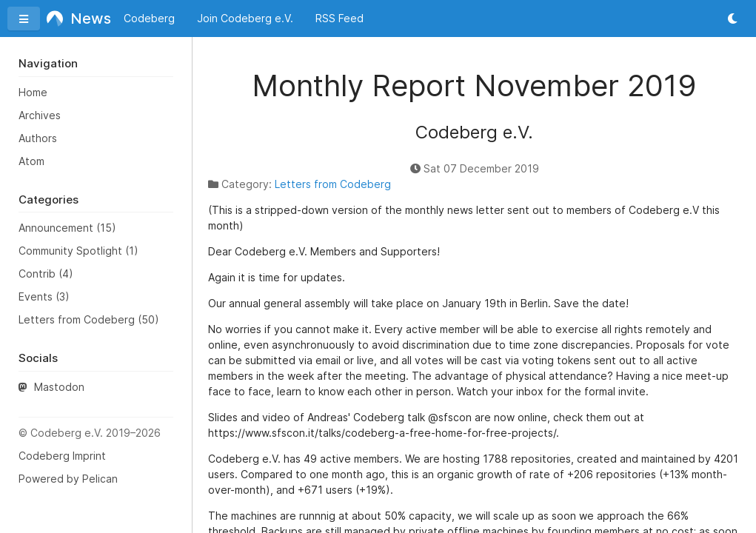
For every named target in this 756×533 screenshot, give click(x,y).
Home (33, 92)
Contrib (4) (46, 274)
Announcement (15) (67, 228)
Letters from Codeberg (333, 184)
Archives (40, 115)
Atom (31, 161)
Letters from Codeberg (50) (89, 319)
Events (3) (44, 296)
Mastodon (51, 387)
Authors (38, 138)
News (74, 19)
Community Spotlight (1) (78, 251)
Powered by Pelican (68, 479)
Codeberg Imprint (62, 456)
